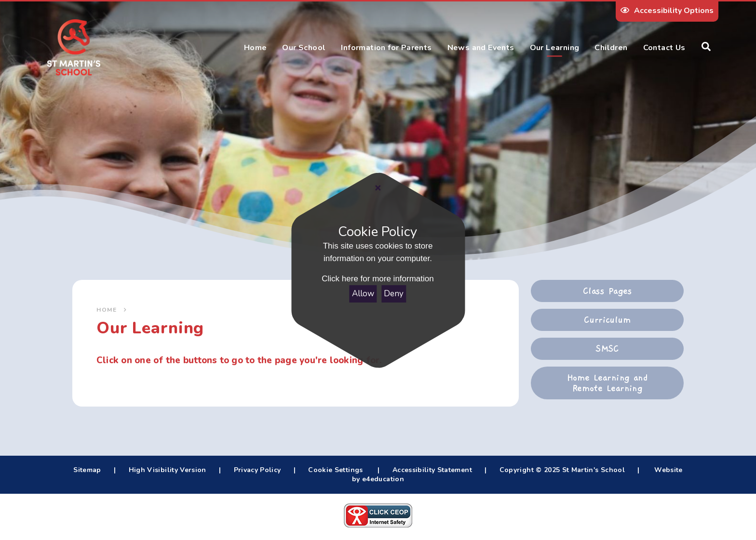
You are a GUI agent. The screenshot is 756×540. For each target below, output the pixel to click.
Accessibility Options (667, 11)
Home (107, 310)
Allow (363, 294)
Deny (394, 294)
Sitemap (87, 470)
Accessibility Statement (432, 470)
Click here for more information (378, 279)
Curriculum (607, 320)
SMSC (607, 349)
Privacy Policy (257, 470)
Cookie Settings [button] (335, 470)
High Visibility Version (168, 470)
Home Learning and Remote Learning (607, 383)
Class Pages (607, 291)
